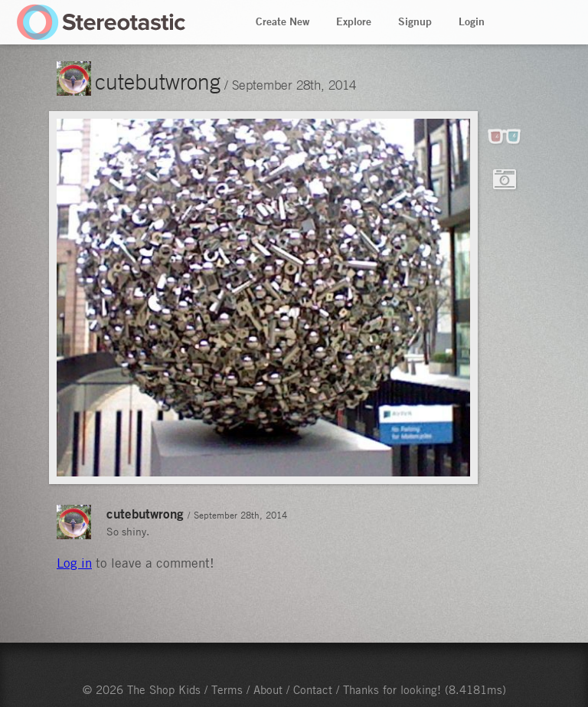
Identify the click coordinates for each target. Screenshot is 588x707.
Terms (227, 689)
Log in (74, 563)
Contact (313, 689)
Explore (354, 21)
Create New (283, 21)
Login (472, 21)
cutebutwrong (158, 81)
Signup (415, 21)
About (268, 689)
